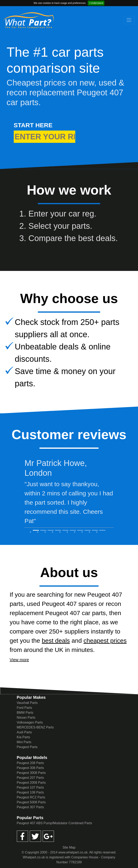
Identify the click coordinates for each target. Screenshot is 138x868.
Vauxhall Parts (27, 703)
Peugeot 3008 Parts (31, 773)
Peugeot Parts (27, 747)
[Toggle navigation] (129, 20)
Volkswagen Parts (30, 722)
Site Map (69, 847)
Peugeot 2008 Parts (31, 783)
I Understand (96, 3)
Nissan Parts (26, 718)
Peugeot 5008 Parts (31, 802)
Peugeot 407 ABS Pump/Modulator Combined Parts (54, 823)
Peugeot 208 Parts (30, 763)
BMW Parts (25, 713)
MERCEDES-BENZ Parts (35, 727)
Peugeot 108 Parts (30, 792)
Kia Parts (23, 737)
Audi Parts (24, 732)
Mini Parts (24, 742)
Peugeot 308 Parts (30, 768)
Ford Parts (25, 708)
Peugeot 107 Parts (30, 787)
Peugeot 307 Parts (30, 807)
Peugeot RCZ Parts (31, 797)
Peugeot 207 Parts (30, 778)
